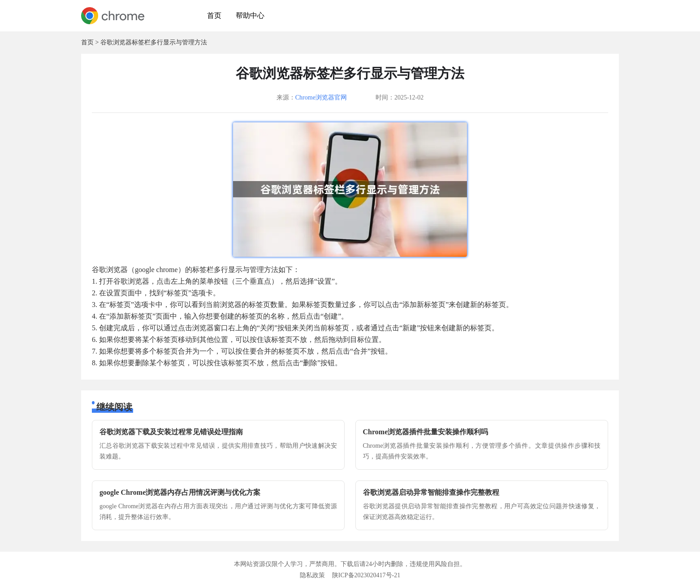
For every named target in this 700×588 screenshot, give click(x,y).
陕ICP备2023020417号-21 (366, 575)
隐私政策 (312, 575)
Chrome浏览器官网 (321, 97)
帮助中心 (250, 15)
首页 (214, 15)
